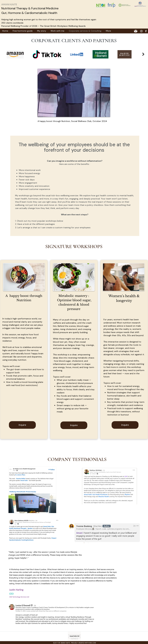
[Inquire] (22, 425)
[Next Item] (143, 54)
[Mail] (136, 31)
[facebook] (146, 31)
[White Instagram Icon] (141, 31)
